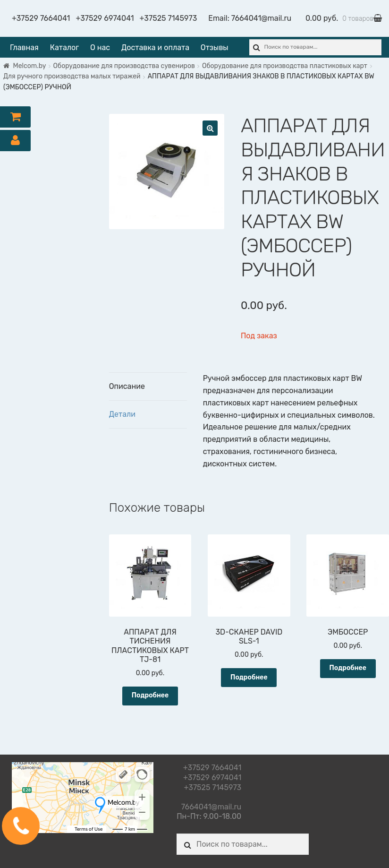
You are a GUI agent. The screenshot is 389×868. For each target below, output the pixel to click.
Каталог (64, 47)
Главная (24, 47)
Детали (122, 414)
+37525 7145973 (169, 18)
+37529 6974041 (105, 18)
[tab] (148, 387)
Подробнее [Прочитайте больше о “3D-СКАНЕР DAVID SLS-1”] (249, 677)
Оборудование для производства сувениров (124, 66)
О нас (100, 47)
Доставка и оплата (155, 47)
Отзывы (215, 47)
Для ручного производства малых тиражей (72, 76)
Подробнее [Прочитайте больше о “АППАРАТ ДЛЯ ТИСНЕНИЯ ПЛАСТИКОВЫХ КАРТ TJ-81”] (150, 695)
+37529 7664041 (41, 18)
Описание (127, 386)
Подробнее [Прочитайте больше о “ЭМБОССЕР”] (348, 668)
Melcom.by (30, 66)
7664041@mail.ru (261, 18)
